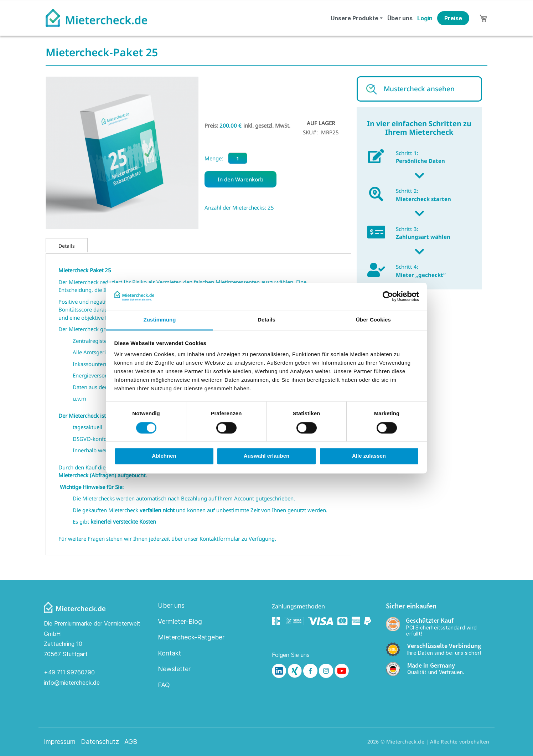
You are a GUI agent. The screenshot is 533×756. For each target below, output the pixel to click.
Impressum (60, 742)
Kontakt (169, 653)
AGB (131, 742)
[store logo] (96, 18)
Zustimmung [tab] (160, 320)
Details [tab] (266, 320)
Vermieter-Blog (180, 621)
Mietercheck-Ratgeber (191, 637)
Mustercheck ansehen (419, 89)
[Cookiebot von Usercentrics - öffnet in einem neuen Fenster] (388, 296)
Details (67, 246)
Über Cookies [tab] (373, 320)
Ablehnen (164, 456)
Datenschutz (100, 742)
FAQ (164, 685)
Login (425, 18)
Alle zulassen (369, 456)
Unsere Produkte (355, 18)
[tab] (67, 245)
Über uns (400, 18)
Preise (453, 18)
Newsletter (174, 669)
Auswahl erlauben (266, 456)
